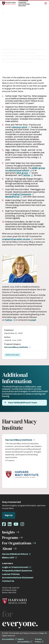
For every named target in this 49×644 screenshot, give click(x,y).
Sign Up (9, 515)
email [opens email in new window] (33, 320)
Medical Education (12, 355)
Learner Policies (11, 574)
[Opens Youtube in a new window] (16, 524)
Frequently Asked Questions (17, 571)
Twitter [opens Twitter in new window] (26, 175)
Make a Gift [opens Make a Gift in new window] (8, 558)
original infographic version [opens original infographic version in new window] (16, 239)
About (7, 549)
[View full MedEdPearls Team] (24, 403)
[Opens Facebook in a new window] (4, 524)
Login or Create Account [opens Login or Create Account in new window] (15, 567)
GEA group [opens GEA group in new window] (22, 173)
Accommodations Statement (18, 578)
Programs (10, 538)
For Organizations (17, 543)
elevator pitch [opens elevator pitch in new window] (20, 127)
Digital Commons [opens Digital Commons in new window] (22, 194)
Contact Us (8, 581)
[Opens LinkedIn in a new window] (10, 524)
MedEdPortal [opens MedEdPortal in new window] (12, 197)
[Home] (9, 3)
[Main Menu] (46, 3)
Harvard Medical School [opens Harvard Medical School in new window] (15, 554)
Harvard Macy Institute (16, 347)
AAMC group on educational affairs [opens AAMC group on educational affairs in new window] (25, 169)
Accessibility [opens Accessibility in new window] (8, 639)
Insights (8, 14)
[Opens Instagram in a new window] (22, 524)
